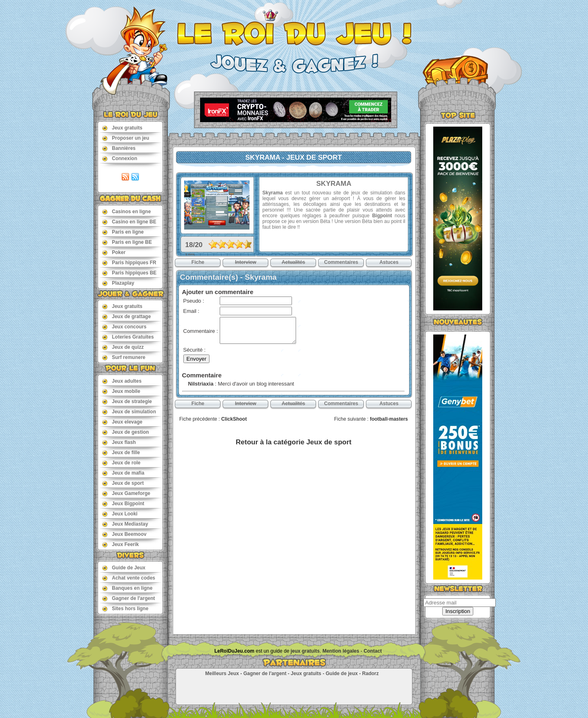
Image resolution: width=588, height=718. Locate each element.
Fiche (198, 262)
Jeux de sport (123, 483)
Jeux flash (119, 442)
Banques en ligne (127, 588)
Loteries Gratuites (128, 337)
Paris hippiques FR (129, 262)
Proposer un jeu (126, 138)
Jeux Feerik (120, 544)
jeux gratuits (305, 651)
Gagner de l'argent (129, 598)
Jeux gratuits (122, 128)
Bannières (119, 148)
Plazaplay (118, 283)
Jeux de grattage (126, 316)
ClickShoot (234, 419)
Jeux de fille (121, 452)
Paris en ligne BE (127, 242)
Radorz (371, 673)
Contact (373, 651)
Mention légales (341, 651)
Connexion (120, 158)
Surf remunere (124, 357)
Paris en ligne (123, 232)
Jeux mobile (121, 391)
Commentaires (341, 262)
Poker (114, 252)
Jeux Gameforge (126, 493)
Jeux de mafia (123, 473)
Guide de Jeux (124, 567)
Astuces (389, 262)
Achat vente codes (129, 578)
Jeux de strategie (127, 401)
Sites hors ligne (125, 608)
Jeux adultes (122, 381)
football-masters (389, 419)
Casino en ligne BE (129, 222)
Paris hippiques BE (129, 273)
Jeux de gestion (126, 432)
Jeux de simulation (129, 411)
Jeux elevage (122, 422)
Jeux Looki (120, 514)
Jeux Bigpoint (123, 503)
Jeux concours (124, 327)
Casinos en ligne (126, 211)
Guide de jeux (342, 673)
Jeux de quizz (123, 347)
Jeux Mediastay (125, 524)
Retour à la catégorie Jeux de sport (293, 442)
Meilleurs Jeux (222, 673)
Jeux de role (121, 463)
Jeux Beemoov (124, 534)
